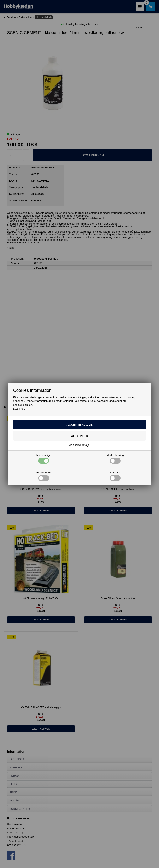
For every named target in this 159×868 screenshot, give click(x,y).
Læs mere (19, 409)
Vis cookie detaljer (79, 445)
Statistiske (115, 476)
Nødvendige (44, 459)
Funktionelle (44, 476)
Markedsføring (115, 459)
